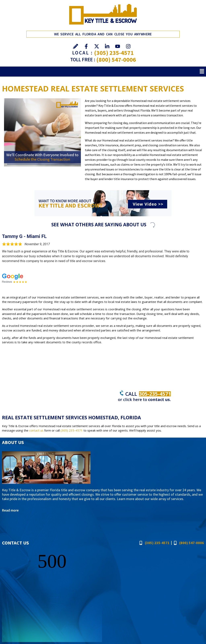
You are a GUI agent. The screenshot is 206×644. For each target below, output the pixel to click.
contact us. (159, 399)
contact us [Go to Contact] (36, 430)
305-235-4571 (155, 394)
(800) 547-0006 (116, 59)
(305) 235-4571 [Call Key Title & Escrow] (72, 430)
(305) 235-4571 (114, 53)
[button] (202, 72)
